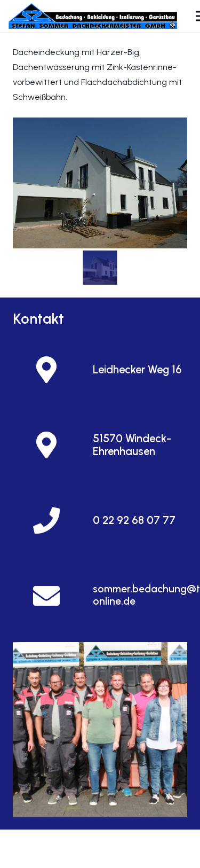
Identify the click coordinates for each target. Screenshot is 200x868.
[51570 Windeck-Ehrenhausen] (53, 445)
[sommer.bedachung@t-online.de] (53, 596)
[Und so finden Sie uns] (100, 729)
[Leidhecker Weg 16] (53, 370)
